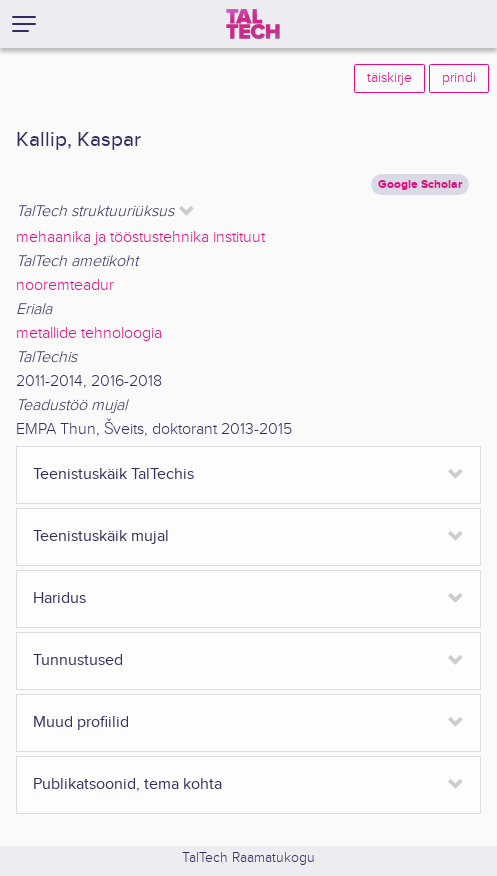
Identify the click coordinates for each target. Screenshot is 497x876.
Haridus (59, 598)
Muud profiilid (81, 722)
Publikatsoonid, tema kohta (127, 784)
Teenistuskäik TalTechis (113, 474)
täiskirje (389, 78)
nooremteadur (65, 285)
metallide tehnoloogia (89, 333)
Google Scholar (420, 184)
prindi (459, 78)
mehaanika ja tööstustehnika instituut (140, 237)
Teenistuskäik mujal (101, 536)
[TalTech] (253, 24)
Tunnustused (78, 660)
